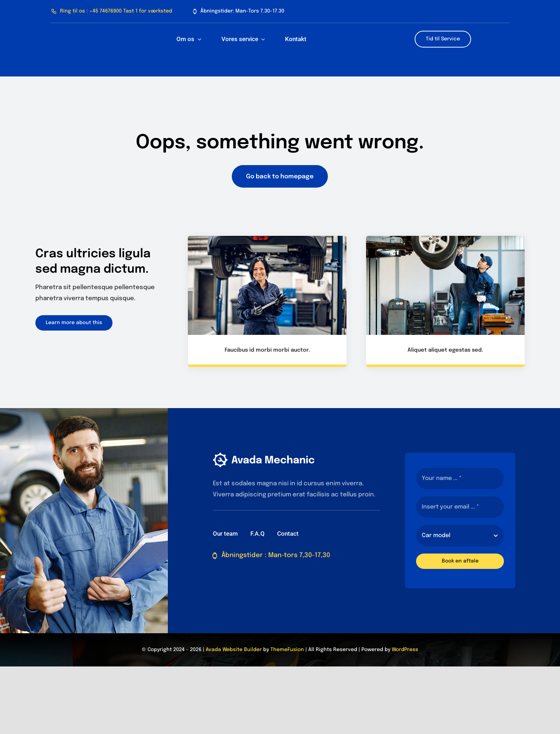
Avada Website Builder (234, 650)
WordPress (405, 650)
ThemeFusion (287, 650)
